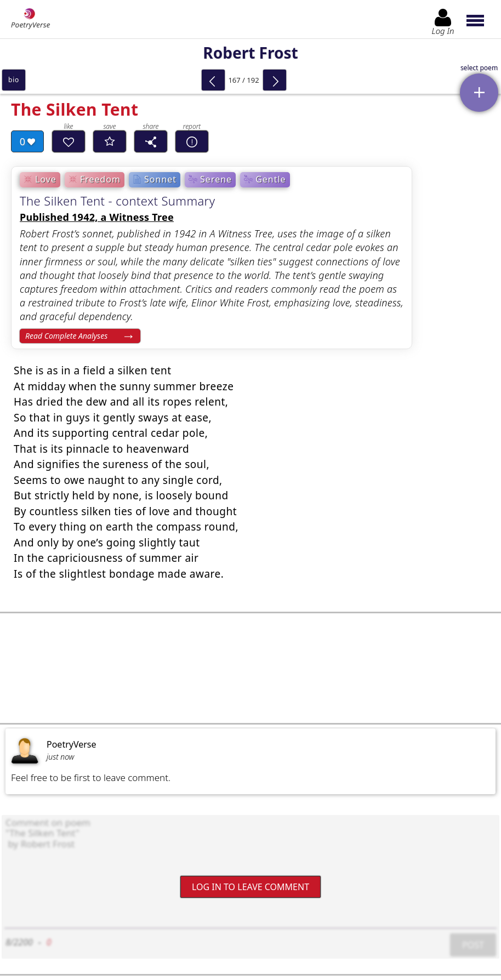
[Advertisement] (251, 668)
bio (14, 80)
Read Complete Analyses (66, 336)
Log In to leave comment (251, 887)
